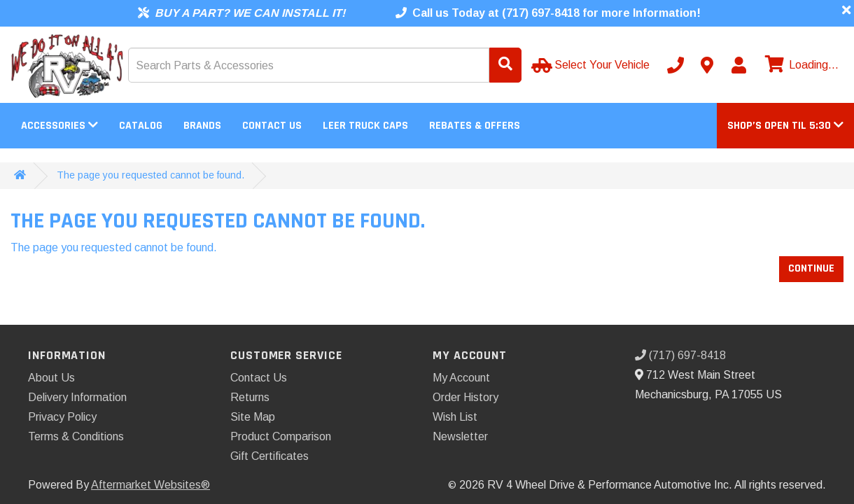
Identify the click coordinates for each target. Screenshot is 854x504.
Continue (811, 268)
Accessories (59, 126)
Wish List (455, 417)
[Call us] (675, 65)
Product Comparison (281, 436)
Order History (465, 397)
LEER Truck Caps (365, 126)
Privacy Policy (62, 417)
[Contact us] (707, 65)
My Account (461, 378)
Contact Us (272, 126)
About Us (51, 378)
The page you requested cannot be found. (150, 175)
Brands (202, 126)
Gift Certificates (269, 456)
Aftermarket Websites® (150, 485)
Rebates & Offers (475, 126)
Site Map (253, 417)
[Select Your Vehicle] (592, 65)
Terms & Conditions (76, 436)
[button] (785, 126)
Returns (250, 397)
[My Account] (738, 65)
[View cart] (800, 65)
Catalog (141, 126)
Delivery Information (77, 397)
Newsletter (460, 436)
